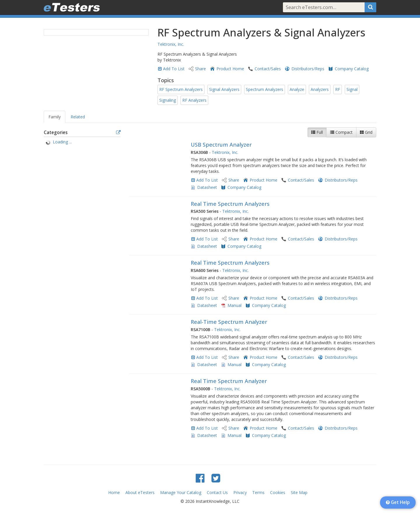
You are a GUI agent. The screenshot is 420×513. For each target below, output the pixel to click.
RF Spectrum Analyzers (181, 89)
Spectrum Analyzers (265, 89)
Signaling (168, 100)
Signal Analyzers (224, 89)
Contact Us (217, 492)
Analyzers (320, 89)
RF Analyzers (194, 100)
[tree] (82, 143)
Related (78, 117)
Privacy (240, 492)
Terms (258, 492)
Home (114, 492)
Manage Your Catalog (181, 492)
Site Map (299, 492)
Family (55, 117)
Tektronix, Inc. (171, 44)
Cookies (278, 492)
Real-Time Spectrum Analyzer (229, 322)
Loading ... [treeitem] (62, 142)
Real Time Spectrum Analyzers (230, 204)
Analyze (297, 89)
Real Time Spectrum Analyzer (229, 381)
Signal (352, 89)
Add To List (174, 69)
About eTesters (140, 492)
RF (338, 89)
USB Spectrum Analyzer (221, 145)
